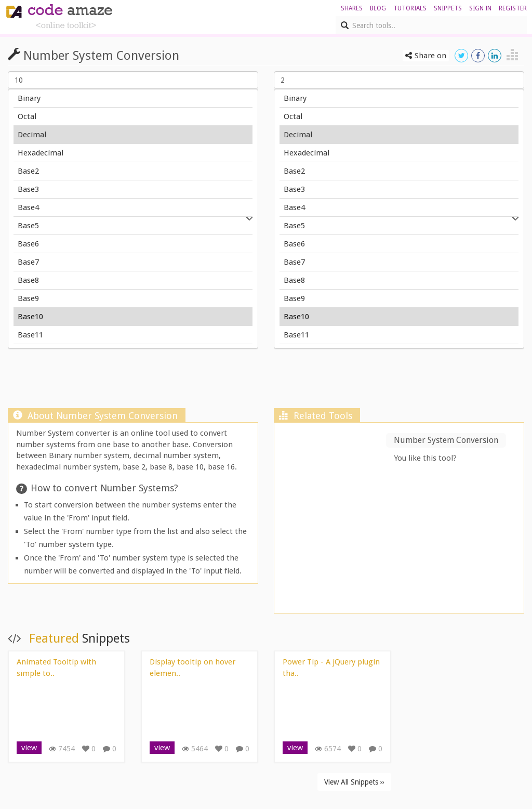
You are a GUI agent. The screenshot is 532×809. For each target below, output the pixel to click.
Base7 (133, 262)
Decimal (133, 135)
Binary (133, 99)
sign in (480, 8)
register (513, 8)
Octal (133, 117)
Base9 (133, 299)
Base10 (133, 317)
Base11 (133, 335)
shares (352, 8)
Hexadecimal (133, 153)
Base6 (133, 244)
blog (378, 8)
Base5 (133, 226)
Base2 (133, 171)
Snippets (448, 8)
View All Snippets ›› (354, 782)
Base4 (133, 208)
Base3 (133, 190)
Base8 (133, 280)
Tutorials (410, 8)
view (29, 748)
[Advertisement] (266, 381)
